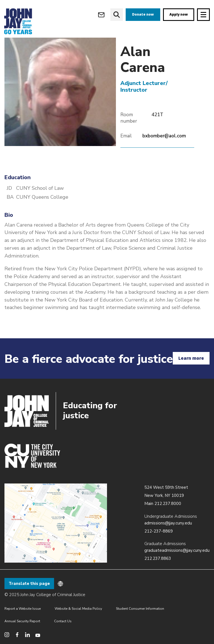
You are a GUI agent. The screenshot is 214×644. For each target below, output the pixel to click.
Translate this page (29, 584)
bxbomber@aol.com (164, 139)
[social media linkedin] (27, 635)
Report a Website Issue (23, 609)
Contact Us (63, 621)
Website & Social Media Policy (78, 609)
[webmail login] (101, 15)
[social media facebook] (17, 635)
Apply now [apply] (179, 14)
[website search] (117, 15)
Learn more (191, 358)
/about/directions (56, 523)
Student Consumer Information (140, 609)
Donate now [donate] (143, 14)
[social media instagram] (7, 635)
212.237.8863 (158, 558)
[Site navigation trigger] (203, 15)
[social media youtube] (38, 635)
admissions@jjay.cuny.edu (168, 523)
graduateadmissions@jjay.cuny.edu (177, 550)
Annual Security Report (22, 621)
